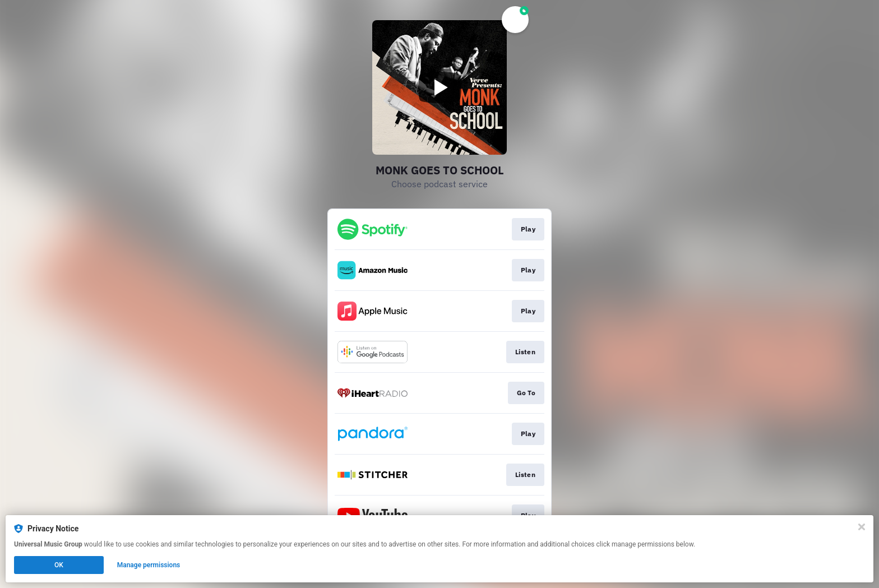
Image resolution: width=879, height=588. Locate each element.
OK (59, 565)
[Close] (862, 527)
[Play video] (439, 87)
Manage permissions (149, 565)
